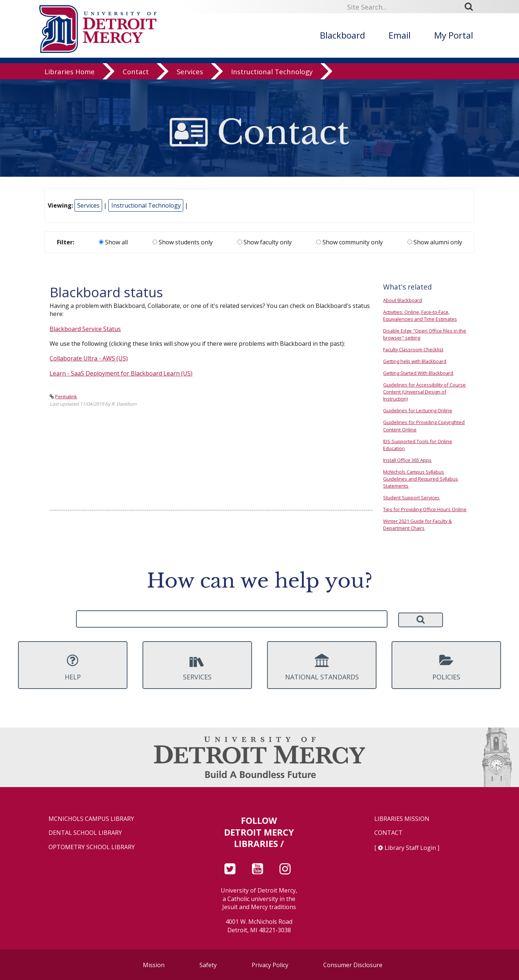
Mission (154, 965)
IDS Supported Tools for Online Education (418, 445)
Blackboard (343, 35)
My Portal (454, 35)
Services (190, 71)
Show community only (349, 242)
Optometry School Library (92, 847)
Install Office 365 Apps (407, 460)
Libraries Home (70, 71)
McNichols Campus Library (91, 819)
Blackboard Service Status (85, 329)
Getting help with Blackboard (415, 361)
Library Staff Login (410, 848)
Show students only (183, 242)
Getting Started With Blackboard (418, 373)
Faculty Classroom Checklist (413, 349)
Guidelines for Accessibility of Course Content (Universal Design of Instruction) (424, 392)
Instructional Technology (272, 71)
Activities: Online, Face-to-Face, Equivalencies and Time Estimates (420, 315)
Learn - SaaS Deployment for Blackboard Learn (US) (121, 373)
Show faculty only (264, 242)
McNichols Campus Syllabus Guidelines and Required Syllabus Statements (421, 479)
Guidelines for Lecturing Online (418, 410)
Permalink (66, 396)
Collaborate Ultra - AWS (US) (89, 358)
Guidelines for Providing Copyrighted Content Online (424, 426)
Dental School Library (85, 833)
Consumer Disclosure (353, 965)
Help (73, 667)
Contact (136, 71)
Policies (446, 667)
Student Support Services (411, 498)
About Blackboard (403, 300)
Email (400, 35)
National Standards (322, 667)
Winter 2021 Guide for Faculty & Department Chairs (417, 525)
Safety (208, 965)
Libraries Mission (402, 819)
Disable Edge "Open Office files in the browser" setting (425, 334)
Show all (113, 242)
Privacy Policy (270, 965)
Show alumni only (435, 242)
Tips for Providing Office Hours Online (425, 509)
